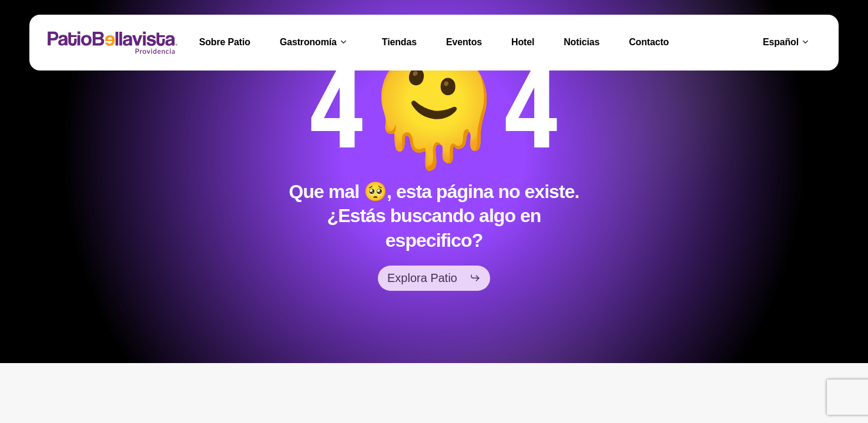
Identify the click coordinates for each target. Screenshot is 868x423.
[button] (434, 278)
